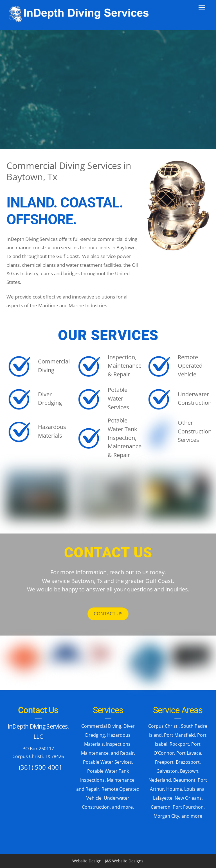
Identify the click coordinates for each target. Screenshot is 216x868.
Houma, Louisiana (185, 789)
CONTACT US (108, 613)
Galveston (167, 771)
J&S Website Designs (124, 861)
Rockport (179, 744)
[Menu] (202, 8)
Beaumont (184, 780)
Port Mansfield (179, 735)
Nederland (160, 780)
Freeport (164, 762)
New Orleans (188, 798)
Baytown (189, 771)
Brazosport (188, 762)
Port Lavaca (189, 753)
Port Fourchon (188, 807)
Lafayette (163, 798)
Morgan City (166, 816)
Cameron (161, 807)
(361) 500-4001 (41, 767)
